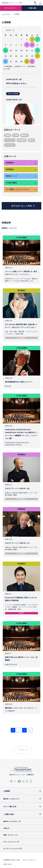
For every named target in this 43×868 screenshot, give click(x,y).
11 (37, 45)
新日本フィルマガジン (11, 821)
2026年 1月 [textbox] (10, 30)
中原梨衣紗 (22, 140)
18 (37, 50)
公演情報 (7, 791)
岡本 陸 (31, 140)
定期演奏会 (10, 163)
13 (11, 50)
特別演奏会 (10, 169)
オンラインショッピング (12, 849)
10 (32, 45)
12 (6, 50)
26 (6, 61)
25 (37, 56)
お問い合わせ (8, 864)
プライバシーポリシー (29, 860)
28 (16, 61)
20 (11, 56)
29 (21, 61)
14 (16, 50)
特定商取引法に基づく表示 (12, 860)
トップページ (6, 14)
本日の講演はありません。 (21, 100)
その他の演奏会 (11, 183)
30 (27, 61)
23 (27, 56)
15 (21, 50)
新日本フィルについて (11, 799)
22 (21, 56)
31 (32, 61)
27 (11, 61)
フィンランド (10, 140)
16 (27, 50)
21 (16, 56)
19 (6, 56)
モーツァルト (10, 145)
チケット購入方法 (10, 807)
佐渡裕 (8, 135)
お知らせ (6, 828)
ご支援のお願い (9, 814)
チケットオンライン (10, 842)
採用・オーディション (11, 835)
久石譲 (16, 135)
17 (32, 50)
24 (32, 56)
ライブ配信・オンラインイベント (18, 189)
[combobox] (11, 30)
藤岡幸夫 (25, 135)
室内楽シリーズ (11, 176)
